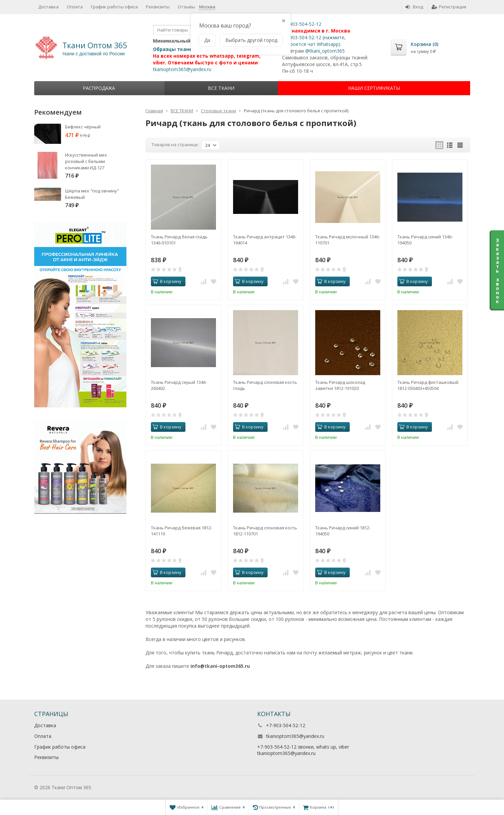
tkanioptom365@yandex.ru (182, 69)
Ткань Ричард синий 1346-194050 (425, 240)
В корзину (167, 281)
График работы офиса (114, 7)
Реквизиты (158, 7)
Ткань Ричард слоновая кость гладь (265, 385)
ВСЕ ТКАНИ (221, 88)
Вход (414, 7)
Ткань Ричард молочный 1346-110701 (348, 240)
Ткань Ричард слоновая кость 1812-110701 (265, 531)
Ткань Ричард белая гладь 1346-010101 (179, 240)
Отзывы (186, 7)
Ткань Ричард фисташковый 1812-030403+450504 (428, 385)
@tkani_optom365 (325, 51)
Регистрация (449, 7)
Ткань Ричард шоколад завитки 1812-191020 (340, 385)
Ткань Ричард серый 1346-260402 (179, 385)
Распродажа (99, 88)
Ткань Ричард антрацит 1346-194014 (265, 240)
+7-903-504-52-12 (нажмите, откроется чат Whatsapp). (314, 41)
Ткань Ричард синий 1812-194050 (343, 531)
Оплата (75, 7)
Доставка (48, 7)
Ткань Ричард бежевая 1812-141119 (182, 531)
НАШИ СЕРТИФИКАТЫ (374, 88)
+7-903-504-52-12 (302, 24)
